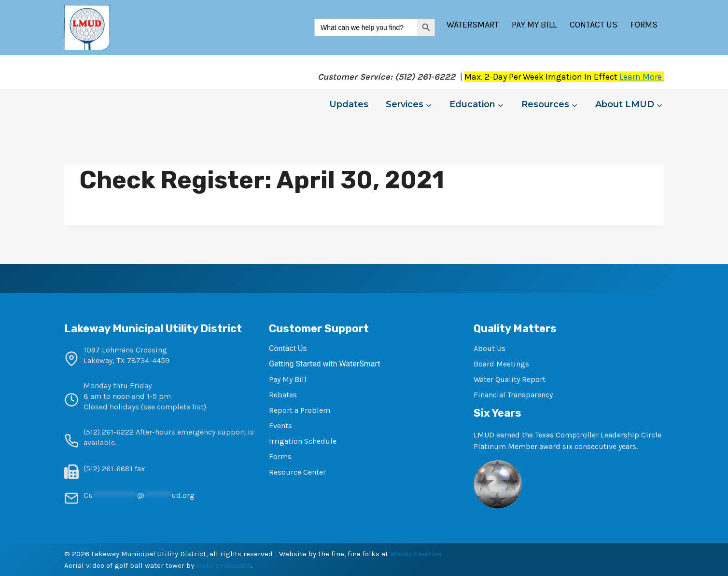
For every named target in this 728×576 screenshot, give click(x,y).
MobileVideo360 (223, 565)
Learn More (642, 77)
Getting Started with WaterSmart (324, 364)
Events (280, 426)
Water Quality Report (510, 379)
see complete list (174, 407)
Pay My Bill (534, 25)
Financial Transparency (513, 395)
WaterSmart (473, 25)
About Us (490, 348)
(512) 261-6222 (109, 432)
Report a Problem (300, 410)
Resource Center (297, 472)
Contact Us (594, 25)
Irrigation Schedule (303, 441)
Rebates (283, 395)
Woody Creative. (417, 554)
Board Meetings (501, 364)
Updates (349, 104)
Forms (644, 25)
